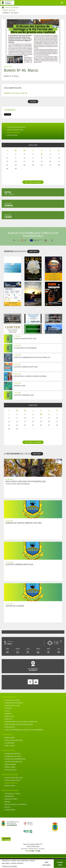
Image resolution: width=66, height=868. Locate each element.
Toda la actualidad (12, 7)
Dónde (9, 205)
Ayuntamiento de (7, 3)
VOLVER (33, 101)
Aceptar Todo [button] (60, 864)
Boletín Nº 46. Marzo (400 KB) (15, 93)
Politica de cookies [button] (10, 866)
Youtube (36, 682)
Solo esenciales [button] (47, 864)
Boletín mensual (9, 10)
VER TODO (33, 251)
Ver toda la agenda (33, 182)
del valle (9, 193)
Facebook (30, 682)
